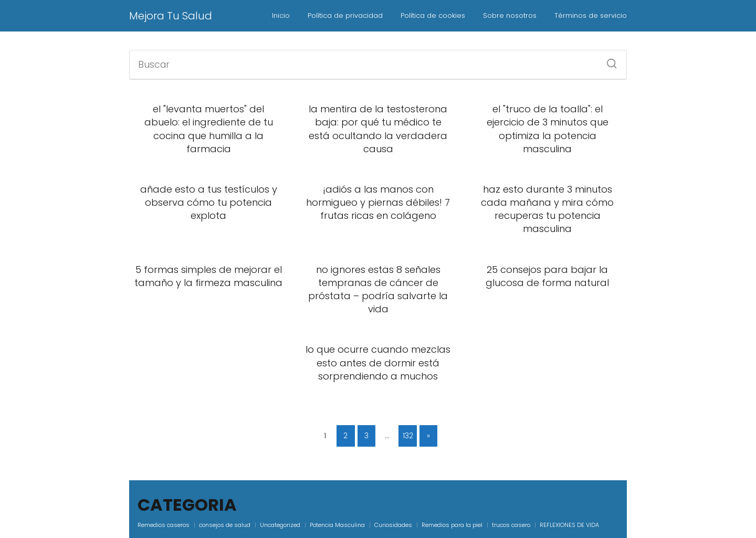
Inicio (281, 15)
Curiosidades (393, 525)
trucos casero (511, 525)
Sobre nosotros (510, 15)
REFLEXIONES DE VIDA (569, 525)
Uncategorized (280, 525)
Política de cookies (433, 15)
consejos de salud (225, 525)
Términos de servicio (591, 15)
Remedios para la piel (452, 525)
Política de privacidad (345, 15)
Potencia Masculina (337, 525)
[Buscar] (608, 60)
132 (408, 436)
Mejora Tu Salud (171, 16)
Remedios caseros (164, 525)
